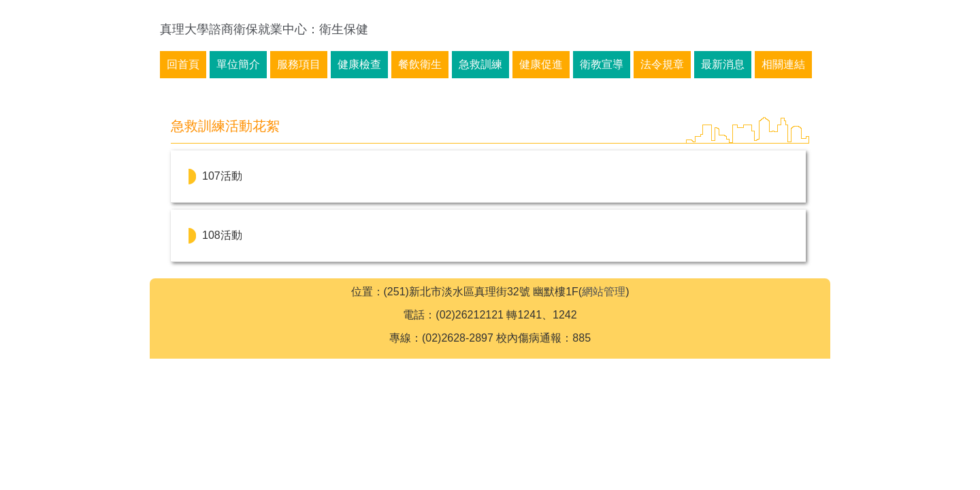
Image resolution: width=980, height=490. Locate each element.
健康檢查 (359, 64)
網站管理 (604, 292)
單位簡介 (238, 64)
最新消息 (723, 64)
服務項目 (299, 64)
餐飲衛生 (420, 64)
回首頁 (183, 64)
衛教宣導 (602, 64)
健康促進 (541, 64)
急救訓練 (480, 64)
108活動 (222, 235)
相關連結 (783, 64)
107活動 (222, 176)
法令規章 (662, 64)
